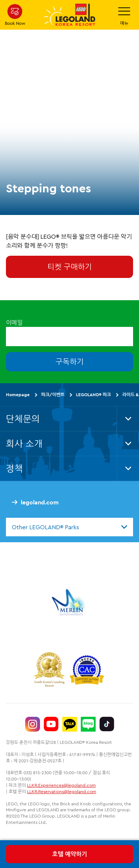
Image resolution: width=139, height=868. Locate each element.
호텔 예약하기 (70, 854)
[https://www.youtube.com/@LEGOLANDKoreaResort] (51, 724)
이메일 (14, 322)
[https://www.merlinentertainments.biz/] (69, 602)
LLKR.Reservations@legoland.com (62, 791)
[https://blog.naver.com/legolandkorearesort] (88, 724)
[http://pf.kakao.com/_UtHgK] (70, 724)
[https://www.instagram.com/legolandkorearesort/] (33, 724)
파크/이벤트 (53, 395)
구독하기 (70, 362)
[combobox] (69, 527)
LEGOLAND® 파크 (93, 395)
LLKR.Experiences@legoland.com (61, 785)
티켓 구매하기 (70, 267)
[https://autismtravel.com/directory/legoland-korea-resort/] (87, 671)
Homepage (18, 395)
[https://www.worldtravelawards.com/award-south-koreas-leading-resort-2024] (49, 671)
